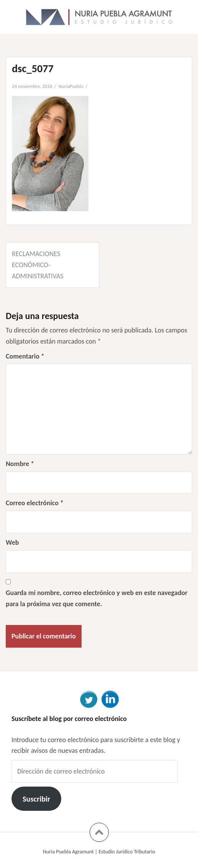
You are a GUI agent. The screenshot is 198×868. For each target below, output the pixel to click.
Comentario (25, 356)
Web (12, 542)
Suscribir (36, 799)
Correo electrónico (35, 503)
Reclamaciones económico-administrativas (38, 265)
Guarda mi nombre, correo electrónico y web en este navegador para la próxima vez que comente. (97, 598)
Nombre (20, 464)
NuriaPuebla (71, 86)
